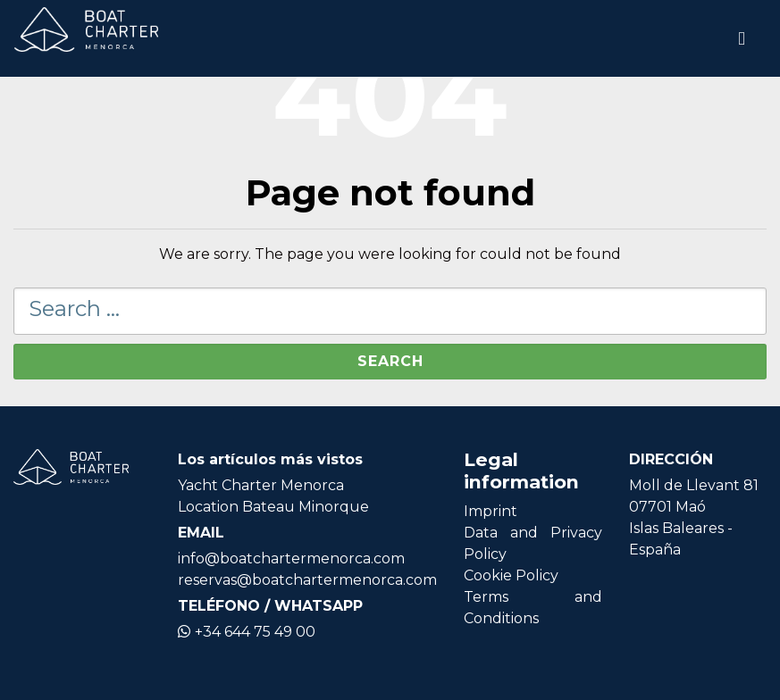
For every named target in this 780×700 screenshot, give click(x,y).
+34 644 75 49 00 (247, 632)
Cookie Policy (511, 575)
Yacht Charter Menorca (261, 485)
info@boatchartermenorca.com (291, 558)
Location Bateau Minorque (273, 507)
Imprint (491, 511)
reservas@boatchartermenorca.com (307, 580)
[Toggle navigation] (742, 38)
